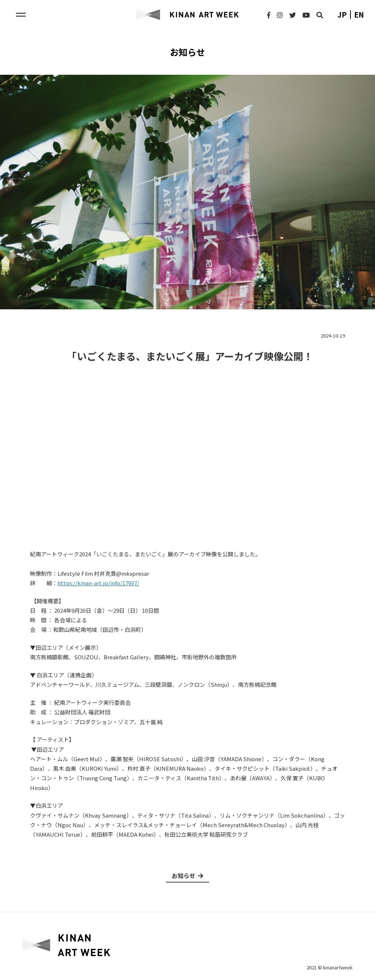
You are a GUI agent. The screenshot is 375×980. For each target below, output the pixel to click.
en (359, 15)
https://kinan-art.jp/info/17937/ (98, 583)
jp (342, 15)
